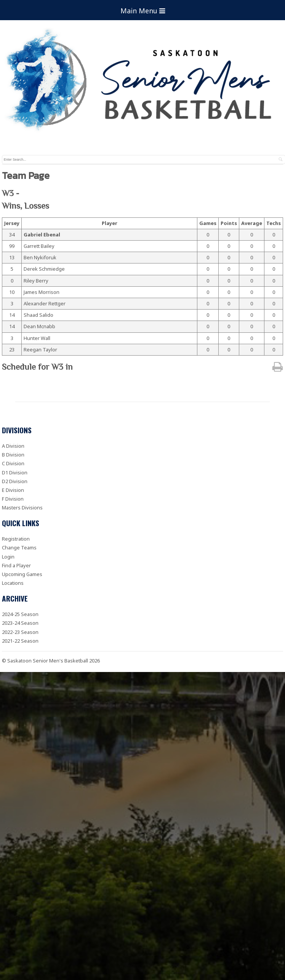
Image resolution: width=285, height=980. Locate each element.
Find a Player (16, 565)
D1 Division (15, 472)
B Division (13, 455)
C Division (13, 463)
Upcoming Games (22, 574)
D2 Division (15, 481)
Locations (13, 583)
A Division (13, 446)
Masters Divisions (22, 508)
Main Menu (143, 11)
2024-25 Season (20, 614)
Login (8, 557)
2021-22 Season (20, 641)
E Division (13, 490)
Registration (16, 539)
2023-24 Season (20, 623)
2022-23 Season (20, 632)
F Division (13, 499)
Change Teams (19, 547)
